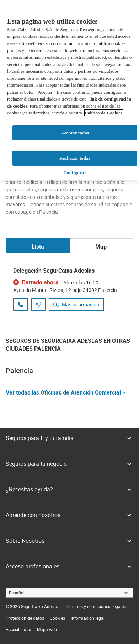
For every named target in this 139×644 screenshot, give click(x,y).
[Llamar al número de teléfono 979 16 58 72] (21, 304)
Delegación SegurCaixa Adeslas (54, 271)
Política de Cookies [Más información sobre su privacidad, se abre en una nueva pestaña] (104, 113)
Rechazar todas (75, 158)
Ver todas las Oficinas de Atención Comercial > (65, 392)
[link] (95, 606)
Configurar (75, 173)
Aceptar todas (75, 133)
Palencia (19, 370)
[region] (69, 90)
